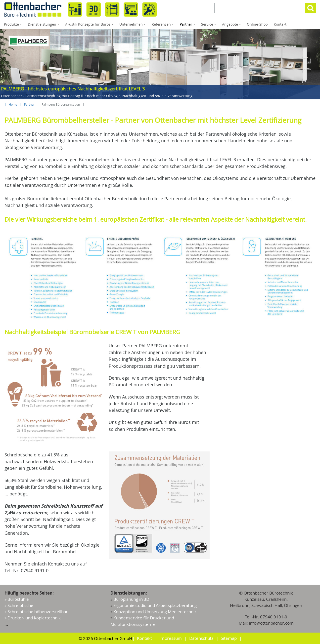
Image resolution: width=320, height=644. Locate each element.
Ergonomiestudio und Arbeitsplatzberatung (155, 605)
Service (209, 26)
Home (13, 104)
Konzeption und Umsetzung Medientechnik (155, 612)
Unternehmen (133, 26)
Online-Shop (257, 24)
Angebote (232, 26)
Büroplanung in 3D (131, 599)
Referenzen (163, 26)
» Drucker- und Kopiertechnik (33, 618)
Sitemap (229, 638)
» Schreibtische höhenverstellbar (36, 612)
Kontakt (280, 24)
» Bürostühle (17, 599)
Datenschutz (201, 638)
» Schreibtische (19, 605)
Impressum (171, 638)
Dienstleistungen (44, 26)
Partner (188, 26)
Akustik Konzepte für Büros (90, 26)
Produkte (14, 26)
